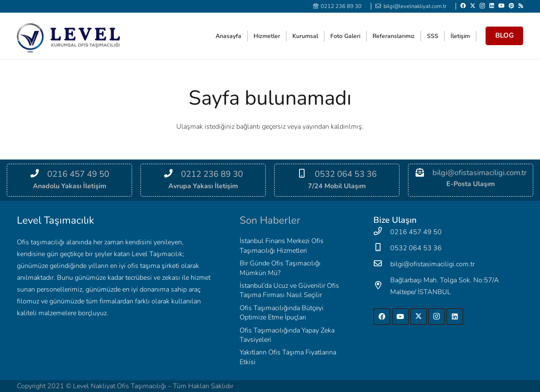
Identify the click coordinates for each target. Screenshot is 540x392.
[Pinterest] (512, 6)
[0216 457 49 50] (39, 174)
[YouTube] (501, 6)
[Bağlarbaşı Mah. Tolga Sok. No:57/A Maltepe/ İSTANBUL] (382, 286)
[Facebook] (463, 6)
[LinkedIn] (492, 6)
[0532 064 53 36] (306, 174)
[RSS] (521, 6)
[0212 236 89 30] (172, 174)
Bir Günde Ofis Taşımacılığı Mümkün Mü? (280, 268)
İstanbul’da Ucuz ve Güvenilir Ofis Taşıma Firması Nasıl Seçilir (289, 290)
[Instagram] (482, 6)
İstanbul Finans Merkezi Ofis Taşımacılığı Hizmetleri (282, 246)
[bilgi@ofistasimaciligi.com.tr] (382, 264)
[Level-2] (68, 38)
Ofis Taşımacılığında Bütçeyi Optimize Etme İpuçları (282, 313)
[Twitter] (473, 6)
